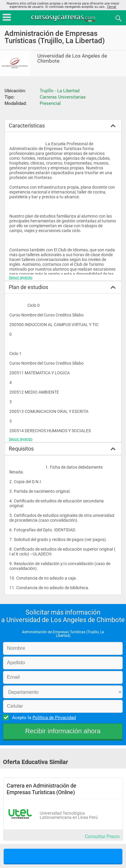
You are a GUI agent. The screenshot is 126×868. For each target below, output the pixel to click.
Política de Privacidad (54, 718)
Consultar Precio (102, 837)
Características (27, 126)
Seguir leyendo (21, 278)
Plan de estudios (28, 287)
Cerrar (112, 7)
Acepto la (43, 717)
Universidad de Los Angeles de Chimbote (72, 58)
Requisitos (21, 449)
